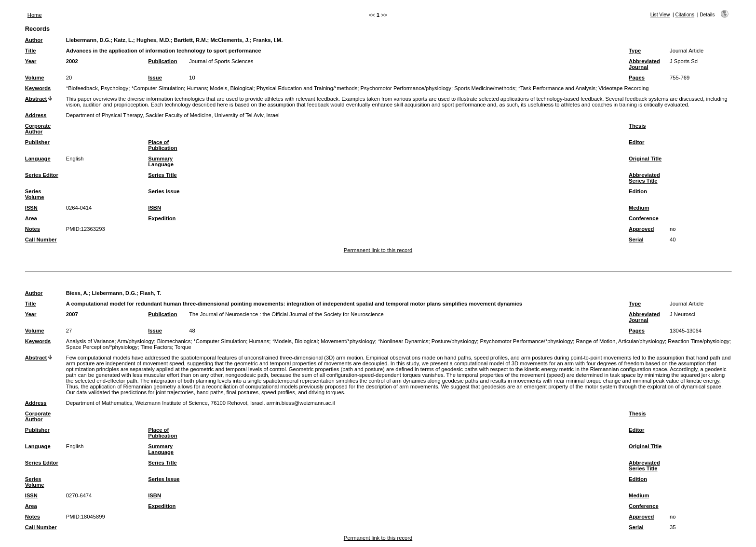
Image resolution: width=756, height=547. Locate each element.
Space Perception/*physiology (102, 347)
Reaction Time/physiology (698, 341)
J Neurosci (682, 314)
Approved (641, 229)
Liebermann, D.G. (88, 40)
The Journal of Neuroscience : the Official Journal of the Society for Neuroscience (286, 314)
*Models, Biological (295, 341)
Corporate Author (38, 129)
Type (635, 51)
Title (31, 51)
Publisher (37, 142)
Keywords (38, 88)
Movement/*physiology (348, 341)
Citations (685, 15)
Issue (155, 78)
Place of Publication (162, 145)
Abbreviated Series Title (644, 178)
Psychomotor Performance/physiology (406, 88)
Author (34, 40)
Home (35, 15)
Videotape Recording (623, 88)
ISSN (31, 208)
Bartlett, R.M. (191, 40)
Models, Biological (231, 88)
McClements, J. (230, 40)
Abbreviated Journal (644, 64)
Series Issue (164, 191)
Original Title (645, 159)
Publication (162, 61)
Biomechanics (174, 341)
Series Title (162, 175)
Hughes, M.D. (154, 40)
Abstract (36, 99)
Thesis (637, 126)
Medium (639, 208)
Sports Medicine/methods (485, 88)
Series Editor (42, 175)
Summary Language (161, 161)
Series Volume (35, 194)
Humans (197, 88)
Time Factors (156, 347)
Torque (183, 347)
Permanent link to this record (378, 250)
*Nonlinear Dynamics (403, 341)
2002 (72, 61)
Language (38, 159)
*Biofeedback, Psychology (97, 88)
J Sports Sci (684, 61)
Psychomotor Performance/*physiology (526, 341)
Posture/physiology (454, 341)
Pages (637, 78)
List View (660, 15)
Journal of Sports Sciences (221, 61)
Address (36, 115)
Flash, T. (150, 293)
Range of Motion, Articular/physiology (620, 341)
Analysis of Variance (90, 341)
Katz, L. (123, 40)
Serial (636, 240)
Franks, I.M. (268, 40)
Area (31, 218)
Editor (636, 142)
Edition (638, 191)
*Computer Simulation (157, 88)
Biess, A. (77, 293)
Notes (33, 229)
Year (31, 61)
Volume (35, 78)
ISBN (155, 208)
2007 (72, 314)
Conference (644, 218)
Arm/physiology (135, 341)
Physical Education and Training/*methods (307, 88)
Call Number (41, 240)
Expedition (162, 218)
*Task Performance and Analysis (557, 88)
